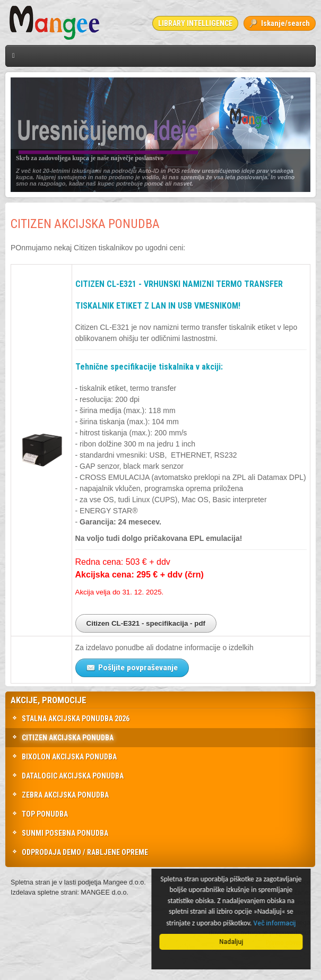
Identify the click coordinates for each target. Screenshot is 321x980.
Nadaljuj (233, 941)
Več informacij (276, 923)
